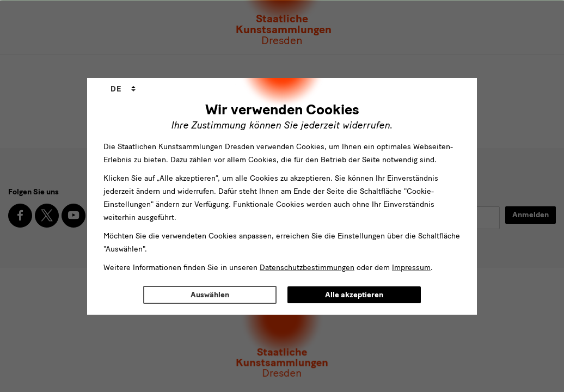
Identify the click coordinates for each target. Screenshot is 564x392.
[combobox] (123, 89)
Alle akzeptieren (354, 295)
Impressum (411, 268)
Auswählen (210, 295)
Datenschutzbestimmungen (307, 268)
